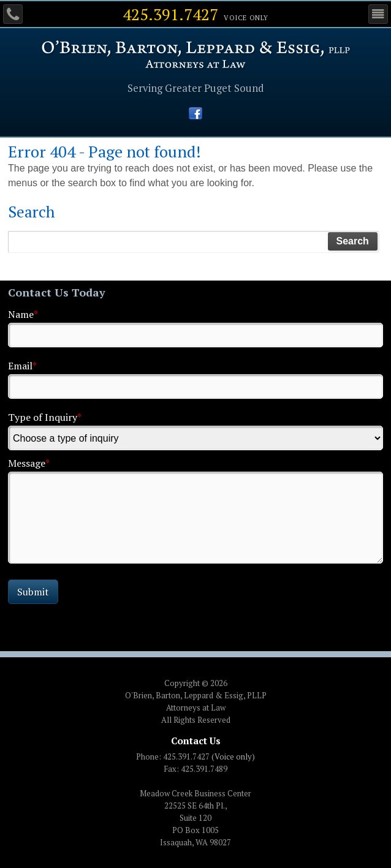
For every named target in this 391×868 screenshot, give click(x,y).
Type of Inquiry (45, 417)
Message (29, 463)
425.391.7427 (170, 14)
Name (23, 314)
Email (22, 366)
